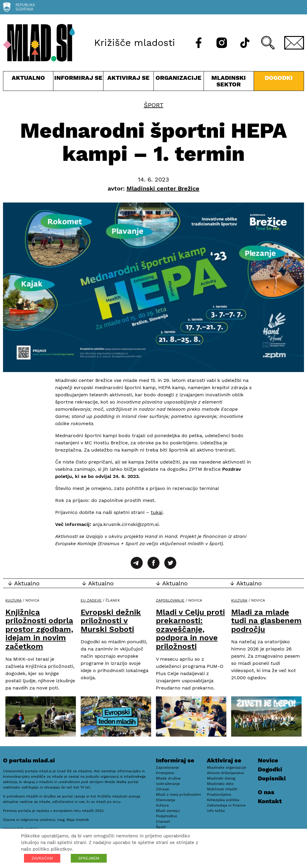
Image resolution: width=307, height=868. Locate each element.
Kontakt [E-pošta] (270, 801)
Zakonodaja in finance (226, 805)
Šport (154, 105)
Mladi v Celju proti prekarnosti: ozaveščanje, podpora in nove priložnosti (190, 629)
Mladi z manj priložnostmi (178, 794)
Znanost (163, 821)
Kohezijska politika (223, 800)
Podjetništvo (167, 816)
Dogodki (279, 78)
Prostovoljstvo (219, 794)
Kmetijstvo (165, 773)
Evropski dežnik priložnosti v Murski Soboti (111, 621)
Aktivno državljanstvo (225, 773)
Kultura (13, 600)
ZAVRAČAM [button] (42, 858)
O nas (266, 792)
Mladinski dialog (221, 778)
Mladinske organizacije (227, 767)
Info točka (216, 811)
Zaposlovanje (170, 600)
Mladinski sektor (229, 82)
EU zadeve (91, 600)
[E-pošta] (294, 43)
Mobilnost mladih (222, 789)
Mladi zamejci (168, 811)
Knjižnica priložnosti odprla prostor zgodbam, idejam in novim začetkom (39, 629)
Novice (268, 760)
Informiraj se (78, 82)
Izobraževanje (168, 784)
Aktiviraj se (128, 82)
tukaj (157, 512)
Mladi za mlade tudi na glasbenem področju (266, 621)
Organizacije (179, 82)
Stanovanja (165, 800)
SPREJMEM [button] (89, 858)
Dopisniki (272, 778)
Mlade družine (168, 778)
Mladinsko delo (220, 784)
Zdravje (162, 789)
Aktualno (28, 82)
